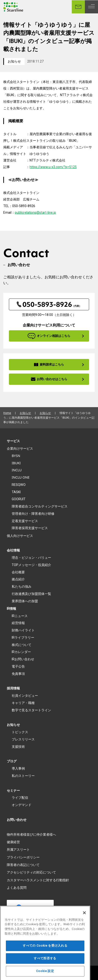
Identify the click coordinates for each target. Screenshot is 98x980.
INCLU (17, 470)
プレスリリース (23, 739)
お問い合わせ (17, 820)
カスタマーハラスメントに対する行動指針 (38, 880)
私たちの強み (22, 586)
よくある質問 (17, 888)
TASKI (16, 492)
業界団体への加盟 (25, 601)
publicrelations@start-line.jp (35, 213)
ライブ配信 (20, 798)
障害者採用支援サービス (30, 528)
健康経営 (13, 842)
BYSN (16, 456)
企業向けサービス (20, 449)
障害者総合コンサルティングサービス (40, 506)
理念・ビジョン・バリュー (31, 558)
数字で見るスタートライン (31, 710)
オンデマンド (22, 805)
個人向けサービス (20, 536)
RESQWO (19, 485)
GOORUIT (19, 499)
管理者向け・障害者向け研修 (33, 514)
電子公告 (18, 666)
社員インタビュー (25, 696)
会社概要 (18, 572)
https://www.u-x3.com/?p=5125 (53, 167)
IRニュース (20, 616)
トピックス (20, 732)
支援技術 (18, 747)
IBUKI (16, 463)
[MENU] (91, 7)
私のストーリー (23, 776)
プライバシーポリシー (23, 857)
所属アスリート (18, 850)
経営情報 (18, 623)
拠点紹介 (18, 579)
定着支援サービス (25, 521)
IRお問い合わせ (23, 659)
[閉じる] (84, 920)
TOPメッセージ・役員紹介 (31, 565)
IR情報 (11, 609)
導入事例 (18, 768)
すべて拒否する (45, 965)
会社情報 (13, 550)
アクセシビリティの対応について (31, 872)
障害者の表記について (23, 865)
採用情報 (13, 688)
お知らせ (14, 61)
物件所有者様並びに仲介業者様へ (31, 834)
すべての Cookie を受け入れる (45, 953)
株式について (22, 645)
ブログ (12, 761)
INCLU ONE (21, 477)
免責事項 (18, 674)
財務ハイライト (23, 630)
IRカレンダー (21, 652)
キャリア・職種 (23, 703)
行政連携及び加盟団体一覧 (31, 594)
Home (7, 413)
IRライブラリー (23, 638)
